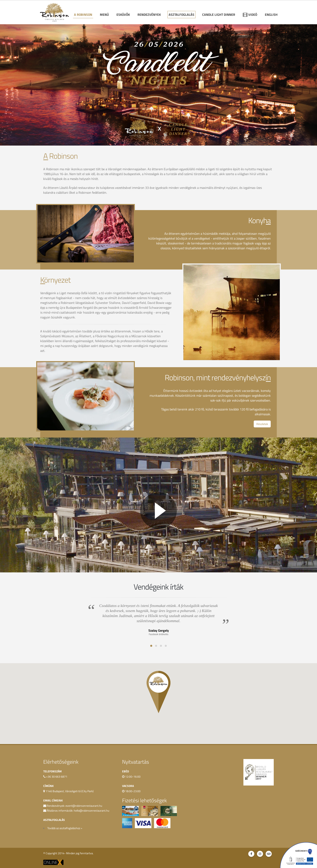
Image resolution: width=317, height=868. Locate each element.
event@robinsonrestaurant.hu (84, 806)
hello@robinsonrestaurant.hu (91, 811)
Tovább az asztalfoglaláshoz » (65, 828)
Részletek (262, 424)
